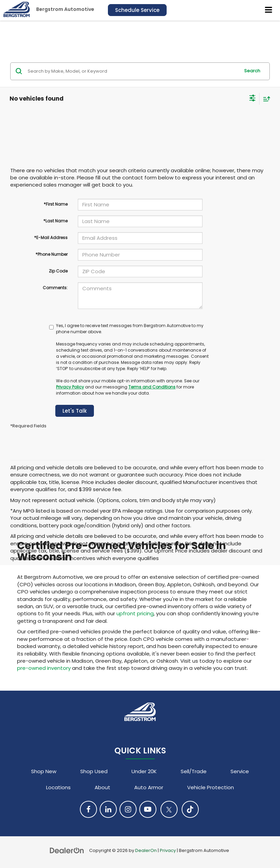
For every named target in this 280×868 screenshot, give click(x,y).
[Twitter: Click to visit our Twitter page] (169, 809)
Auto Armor (149, 787)
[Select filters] (253, 99)
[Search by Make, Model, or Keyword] (133, 71)
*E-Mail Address (51, 238)
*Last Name (55, 221)
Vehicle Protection (211, 787)
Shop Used (94, 771)
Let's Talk (75, 411)
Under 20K (144, 771)
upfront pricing (135, 613)
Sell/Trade (194, 771)
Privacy (168, 850)
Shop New (44, 771)
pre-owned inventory (44, 668)
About (102, 787)
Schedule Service (137, 10)
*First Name (56, 204)
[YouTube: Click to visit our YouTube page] (148, 809)
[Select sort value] (265, 99)
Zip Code (58, 271)
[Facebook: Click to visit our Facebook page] (88, 809)
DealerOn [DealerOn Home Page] (146, 850)
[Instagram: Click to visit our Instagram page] (128, 809)
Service (240, 771)
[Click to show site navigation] (269, 10)
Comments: (55, 288)
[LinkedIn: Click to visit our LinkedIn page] (108, 809)
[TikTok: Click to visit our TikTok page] (190, 809)
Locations (58, 787)
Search (252, 71)
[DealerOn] (67, 850)
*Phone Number (52, 254)
